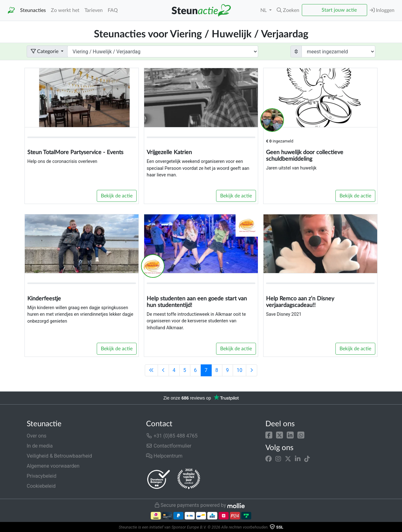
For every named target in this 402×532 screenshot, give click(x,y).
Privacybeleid (41, 476)
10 (240, 370)
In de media (40, 446)
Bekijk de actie (117, 196)
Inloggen (382, 10)
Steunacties (33, 10)
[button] (269, 435)
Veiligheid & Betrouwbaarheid (59, 456)
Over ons (37, 436)
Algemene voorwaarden (53, 466)
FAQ (113, 10)
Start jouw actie (339, 10)
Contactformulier (169, 446)
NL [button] (264, 10)
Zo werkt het (65, 10)
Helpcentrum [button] (164, 456)
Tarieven (94, 10)
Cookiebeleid (41, 486)
